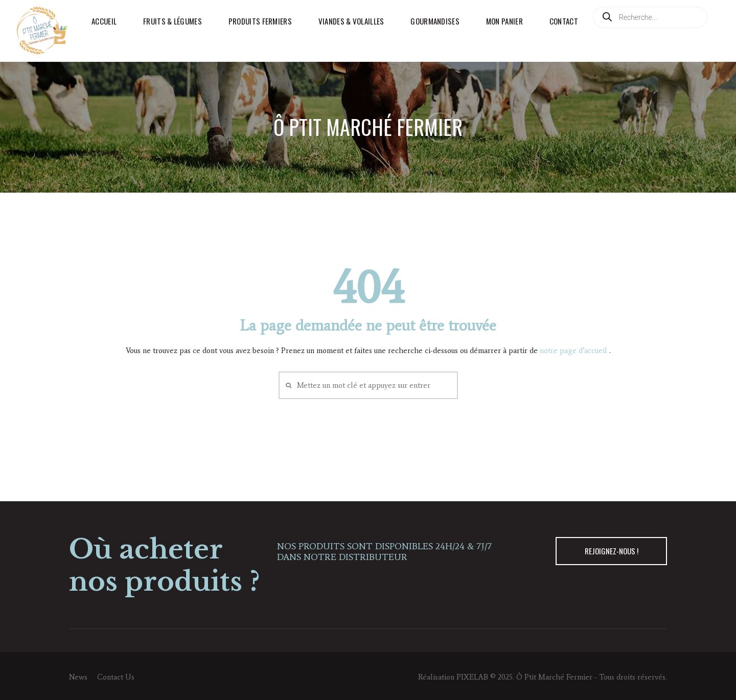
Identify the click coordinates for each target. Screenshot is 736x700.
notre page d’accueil (574, 351)
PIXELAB (472, 677)
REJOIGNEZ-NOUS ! (612, 551)
